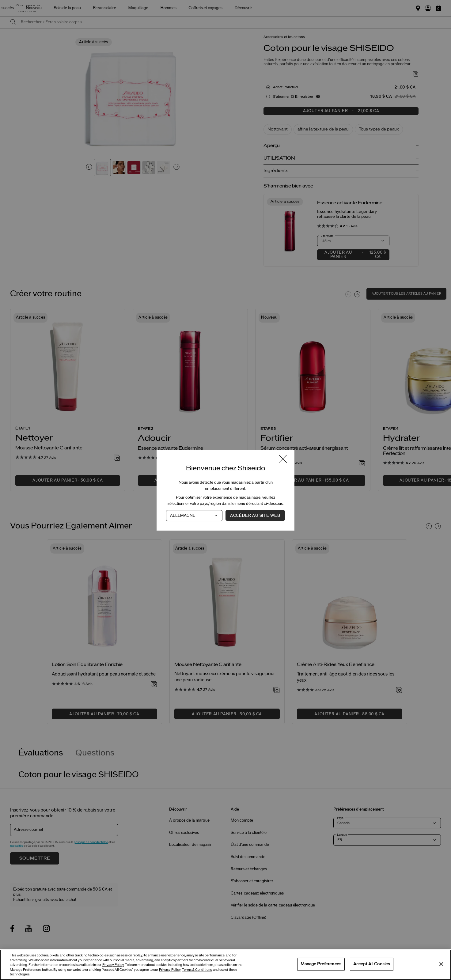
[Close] (441, 964)
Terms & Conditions (197, 970)
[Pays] (194, 515)
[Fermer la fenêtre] (283, 459)
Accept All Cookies (372, 964)
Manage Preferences (321, 964)
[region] (225, 965)
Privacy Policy (113, 965)
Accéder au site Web (255, 515)
